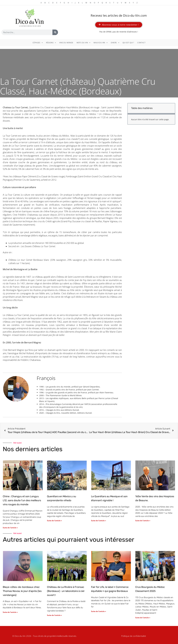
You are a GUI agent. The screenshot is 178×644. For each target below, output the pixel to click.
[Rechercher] (55, 32)
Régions (51, 43)
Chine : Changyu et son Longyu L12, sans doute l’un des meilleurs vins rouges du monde (22, 500)
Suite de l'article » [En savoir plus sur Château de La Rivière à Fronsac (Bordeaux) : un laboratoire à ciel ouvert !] (54, 615)
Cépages (38, 43)
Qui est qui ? (128, 43)
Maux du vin (101, 43)
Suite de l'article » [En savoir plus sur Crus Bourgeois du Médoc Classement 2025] (143, 618)
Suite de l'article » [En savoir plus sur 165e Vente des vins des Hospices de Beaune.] (143, 521)
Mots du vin (84, 43)
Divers (115, 43)
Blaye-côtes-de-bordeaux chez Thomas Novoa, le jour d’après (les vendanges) (22, 591)
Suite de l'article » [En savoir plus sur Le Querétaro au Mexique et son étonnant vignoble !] (99, 521)
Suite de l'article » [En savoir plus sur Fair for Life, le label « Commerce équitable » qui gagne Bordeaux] (99, 611)
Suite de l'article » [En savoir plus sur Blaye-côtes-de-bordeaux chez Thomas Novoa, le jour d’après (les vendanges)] (10, 612)
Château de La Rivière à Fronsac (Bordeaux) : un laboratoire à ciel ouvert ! (66, 591)
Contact (141, 43)
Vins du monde (66, 43)
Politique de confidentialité (134, 636)
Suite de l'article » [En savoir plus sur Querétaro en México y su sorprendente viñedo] (54, 521)
